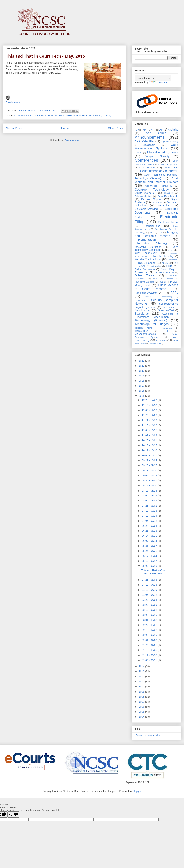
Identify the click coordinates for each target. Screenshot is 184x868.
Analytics (173, 130)
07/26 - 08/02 (150, 506)
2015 (142, 396)
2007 (142, 702)
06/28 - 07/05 (150, 526)
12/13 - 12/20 (150, 405)
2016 (142, 391)
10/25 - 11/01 (150, 440)
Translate (158, 82)
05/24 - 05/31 (150, 551)
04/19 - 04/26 (150, 585)
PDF (155, 279)
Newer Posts (14, 128)
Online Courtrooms (145, 269)
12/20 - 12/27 (150, 400)
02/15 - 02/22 (150, 630)
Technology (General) (100, 116)
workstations (156, 344)
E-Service (164, 205)
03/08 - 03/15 (150, 615)
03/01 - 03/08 (150, 620)
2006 (142, 707)
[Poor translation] (13, 815)
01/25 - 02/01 (150, 645)
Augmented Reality (169, 142)
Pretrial (162, 282)
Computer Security (157, 156)
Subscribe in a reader (147, 735)
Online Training (145, 275)
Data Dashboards (168, 196)
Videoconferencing (145, 334)
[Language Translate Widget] (153, 78)
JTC (170, 250)
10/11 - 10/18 (150, 450)
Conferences (40, 116)
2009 (142, 692)
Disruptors (157, 203)
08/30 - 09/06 (150, 480)
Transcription (141, 331)
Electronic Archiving (146, 209)
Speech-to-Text (166, 310)
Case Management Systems (156, 147)
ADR (145, 130)
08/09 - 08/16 (150, 496)
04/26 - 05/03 (150, 580)
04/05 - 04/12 (150, 595)
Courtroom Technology (152, 190)
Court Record (147, 168)
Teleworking (167, 328)
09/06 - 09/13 (150, 476)
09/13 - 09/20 (150, 471)
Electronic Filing (56, 116)
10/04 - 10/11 (150, 455)
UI (167, 331)
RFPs (174, 293)
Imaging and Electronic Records (156, 234)
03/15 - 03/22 (150, 610)
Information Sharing (151, 243)
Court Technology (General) (159, 171)
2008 (142, 697)
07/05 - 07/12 (150, 521)
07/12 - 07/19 (150, 516)
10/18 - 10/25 (150, 445)
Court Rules (171, 168)
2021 (142, 366)
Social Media (80, 116)
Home (65, 128)
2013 (142, 671)
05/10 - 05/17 (150, 561)
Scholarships (141, 300)
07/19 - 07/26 (150, 511)
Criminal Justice (143, 196)
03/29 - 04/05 (150, 600)
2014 (142, 666)
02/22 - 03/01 (150, 625)
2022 (142, 361)
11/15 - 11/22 (150, 425)
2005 (142, 712)
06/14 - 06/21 (150, 536)
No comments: (48, 111)
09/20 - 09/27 (150, 465)
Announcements (23, 116)
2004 (142, 717)
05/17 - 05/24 (150, 556)
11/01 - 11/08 (150, 435)
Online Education (164, 272)
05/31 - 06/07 (150, 546)
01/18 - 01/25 (150, 650)
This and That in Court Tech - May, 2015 (45, 56)
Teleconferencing (143, 328)
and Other (156, 133)
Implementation (145, 240)
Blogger (137, 791)
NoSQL (142, 266)
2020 (142, 371)
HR (152, 233)
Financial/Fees (152, 226)
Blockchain (149, 145)
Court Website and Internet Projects (156, 180)
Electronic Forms (168, 222)
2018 (142, 381)
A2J (137, 130)
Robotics (148, 297)
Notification (156, 266)
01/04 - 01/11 (150, 660)
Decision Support (152, 199)
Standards (142, 314)
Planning (169, 279)
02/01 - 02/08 (150, 640)
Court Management (168, 165)
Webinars (161, 340)
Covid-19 (169, 193)
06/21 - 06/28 (150, 531)
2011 (142, 682)
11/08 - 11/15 (150, 430)
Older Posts (115, 128)
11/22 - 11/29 (150, 420)
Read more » (13, 102)
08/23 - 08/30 (150, 485)
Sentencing (169, 307)
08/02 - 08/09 (150, 501)
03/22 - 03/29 (150, 605)
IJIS (160, 233)
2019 (142, 376)
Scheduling (167, 297)
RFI (165, 293)
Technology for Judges (152, 324)
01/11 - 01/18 (150, 655)
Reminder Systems (146, 293)
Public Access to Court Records (156, 287)
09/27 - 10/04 (150, 460)
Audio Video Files (145, 141)
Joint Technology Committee (156, 248)
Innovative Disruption (148, 247)
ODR (169, 266)
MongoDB (174, 260)
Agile (153, 130)
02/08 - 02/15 (150, 635)
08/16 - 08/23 (150, 491)
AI (161, 130)
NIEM (69, 116)
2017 (142, 386)
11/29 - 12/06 (150, 415)
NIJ (177, 263)
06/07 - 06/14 (150, 541)
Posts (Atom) (72, 140)
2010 (142, 686)
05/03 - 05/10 (150, 566)
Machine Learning (163, 256)
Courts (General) (145, 193)
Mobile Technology (148, 259)
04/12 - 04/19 (150, 590)
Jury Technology (146, 253)
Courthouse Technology (159, 186)
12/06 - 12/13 (150, 410)
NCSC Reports (147, 263)
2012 (142, 677)
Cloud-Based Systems (163, 152)
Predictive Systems (145, 282)
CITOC (138, 152)
